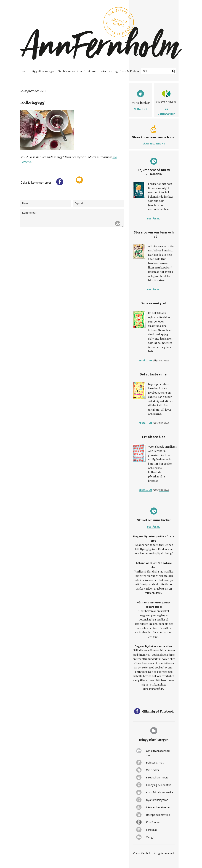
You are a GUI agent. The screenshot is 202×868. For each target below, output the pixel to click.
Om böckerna (66, 71)
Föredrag (152, 830)
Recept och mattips (158, 815)
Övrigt (150, 837)
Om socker (153, 770)
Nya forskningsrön (157, 800)
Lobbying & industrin (159, 785)
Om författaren (87, 71)
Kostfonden (153, 822)
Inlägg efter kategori (42, 71)
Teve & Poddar (130, 71)
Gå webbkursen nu (154, 144)
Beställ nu (140, 109)
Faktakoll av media (157, 777)
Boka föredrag (109, 71)
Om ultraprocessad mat (158, 753)
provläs (164, 361)
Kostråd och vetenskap (160, 792)
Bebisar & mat (155, 762)
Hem (23, 71)
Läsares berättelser (158, 807)
